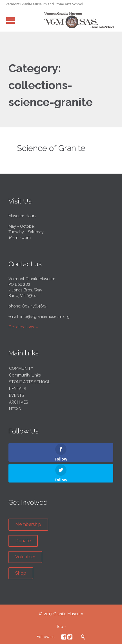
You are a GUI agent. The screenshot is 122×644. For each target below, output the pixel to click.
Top (60, 627)
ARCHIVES (18, 402)
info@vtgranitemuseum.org (45, 317)
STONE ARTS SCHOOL (30, 382)
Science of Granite (51, 148)
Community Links (25, 375)
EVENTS (16, 395)
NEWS (15, 409)
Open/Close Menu (11, 20)
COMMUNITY (21, 368)
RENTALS (17, 389)
